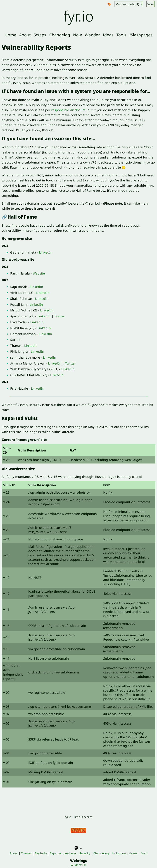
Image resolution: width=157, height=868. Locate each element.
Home (10, 35)
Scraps (40, 35)
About (25, 35)
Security (85, 853)
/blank (133, 853)
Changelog (60, 35)
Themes (26, 853)
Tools (121, 35)
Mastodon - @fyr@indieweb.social (76, 848)
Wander (92, 35)
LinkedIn (46, 252)
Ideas (108, 35)
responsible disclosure (68, 110)
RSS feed (81, 848)
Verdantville (78, 865)
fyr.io (78, 16)
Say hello (41, 853)
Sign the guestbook (63, 853)
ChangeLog (101, 853)
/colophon (119, 853)
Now (78, 35)
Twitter (60, 316)
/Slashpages (141, 35)
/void (144, 853)
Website (39, 273)
